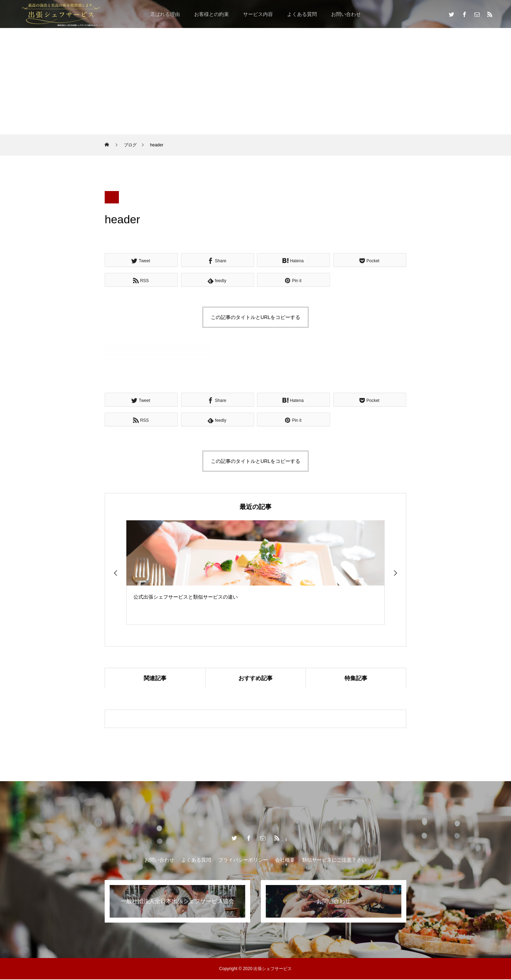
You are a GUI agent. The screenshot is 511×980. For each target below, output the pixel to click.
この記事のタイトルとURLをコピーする (255, 317)
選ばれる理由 (165, 14)
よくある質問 (302, 14)
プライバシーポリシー (243, 861)
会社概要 (285, 861)
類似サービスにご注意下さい (334, 861)
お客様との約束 (211, 14)
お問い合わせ (346, 14)
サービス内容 (258, 14)
